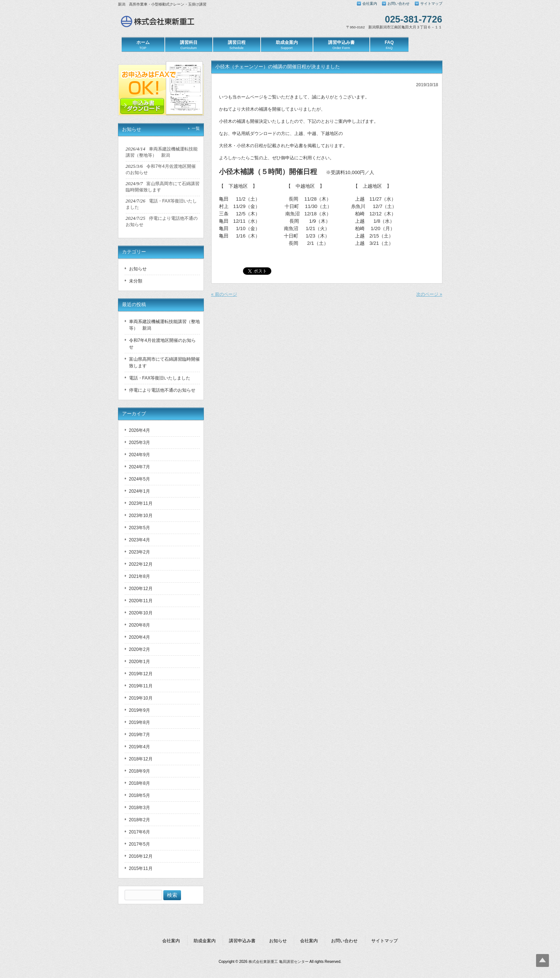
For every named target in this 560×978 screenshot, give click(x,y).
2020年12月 (141, 589)
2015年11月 (141, 868)
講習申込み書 (242, 941)
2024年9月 (140, 455)
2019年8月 (140, 722)
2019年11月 (141, 686)
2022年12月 (141, 564)
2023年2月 (140, 552)
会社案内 (370, 4)
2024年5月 (140, 479)
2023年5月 (140, 528)
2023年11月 (141, 503)
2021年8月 (140, 576)
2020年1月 (140, 662)
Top (542, 960)
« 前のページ (224, 294)
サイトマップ (431, 4)
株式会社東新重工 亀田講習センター (279, 962)
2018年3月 (140, 808)
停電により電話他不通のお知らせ (162, 390)
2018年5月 (140, 795)
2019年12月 (141, 674)
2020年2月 (140, 649)
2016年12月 (141, 856)
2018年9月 (140, 771)
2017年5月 (140, 844)
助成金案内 (205, 941)
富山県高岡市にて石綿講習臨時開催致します (164, 363)
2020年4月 (140, 637)
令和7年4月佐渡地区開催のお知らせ (162, 344)
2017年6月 (140, 832)
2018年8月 (140, 783)
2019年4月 (140, 747)
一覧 (196, 128)
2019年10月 (141, 698)
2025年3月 (140, 443)
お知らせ (138, 269)
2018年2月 (140, 820)
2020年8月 (140, 625)
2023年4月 (140, 540)
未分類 (136, 281)
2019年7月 (140, 735)
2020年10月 (141, 613)
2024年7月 (140, 467)
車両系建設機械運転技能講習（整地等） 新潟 (164, 325)
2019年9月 (140, 710)
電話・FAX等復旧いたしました (160, 378)
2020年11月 (141, 601)
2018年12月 (141, 759)
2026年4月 (140, 430)
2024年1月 (140, 491)
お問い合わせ (399, 4)
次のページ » (429, 294)
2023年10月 (141, 516)
